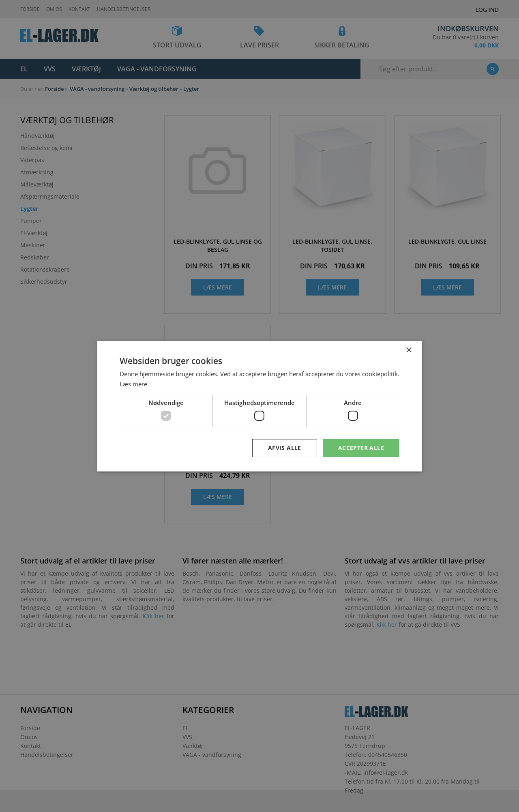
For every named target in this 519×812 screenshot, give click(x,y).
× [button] (409, 350)
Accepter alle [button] (361, 448)
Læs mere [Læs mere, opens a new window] (133, 384)
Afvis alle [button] (285, 448)
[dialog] (259, 406)
